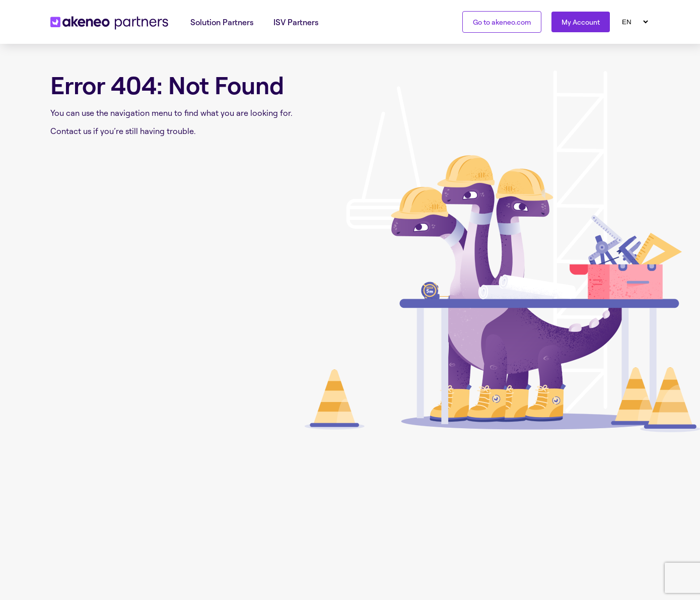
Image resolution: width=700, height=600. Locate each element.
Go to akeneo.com (502, 22)
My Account (581, 22)
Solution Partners (222, 22)
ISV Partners (296, 22)
